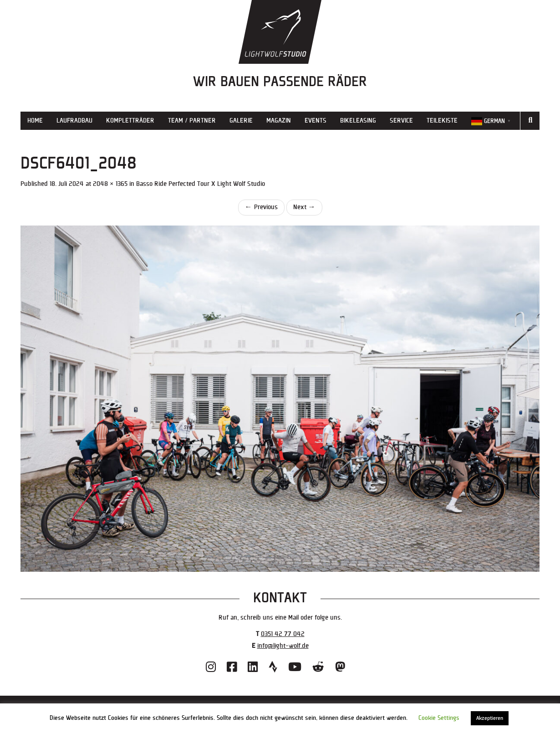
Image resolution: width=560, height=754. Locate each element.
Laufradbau (74, 121)
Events (316, 121)
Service (401, 121)
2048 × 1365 (110, 184)
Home (35, 121)
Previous (261, 207)
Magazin (279, 121)
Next (304, 207)
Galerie (241, 121)
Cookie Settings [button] (439, 718)
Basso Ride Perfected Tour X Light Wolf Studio (201, 184)
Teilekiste (442, 121)
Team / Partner (192, 121)
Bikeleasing (358, 121)
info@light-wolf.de (283, 646)
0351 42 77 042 (283, 634)
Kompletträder (130, 121)
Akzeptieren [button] (490, 718)
